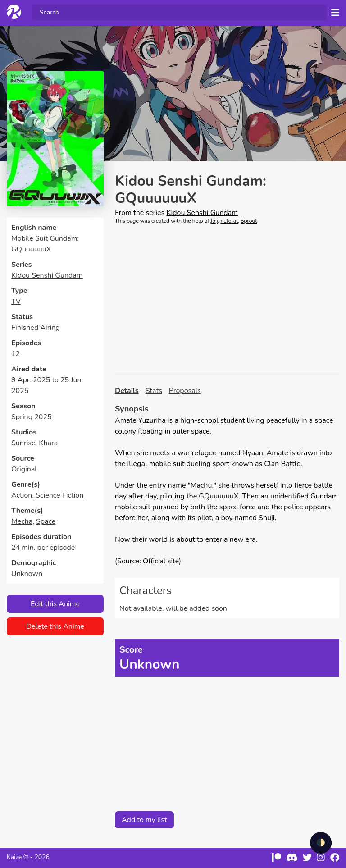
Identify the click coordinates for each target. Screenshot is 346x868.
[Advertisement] (227, 299)
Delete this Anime (55, 626)
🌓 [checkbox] (321, 843)
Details (127, 391)
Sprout (249, 221)
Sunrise (23, 443)
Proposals (185, 391)
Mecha (22, 521)
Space (46, 521)
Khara (48, 443)
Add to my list (144, 820)
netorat (229, 221)
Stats (154, 391)
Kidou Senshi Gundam (47, 275)
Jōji (214, 221)
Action (22, 495)
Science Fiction (59, 495)
